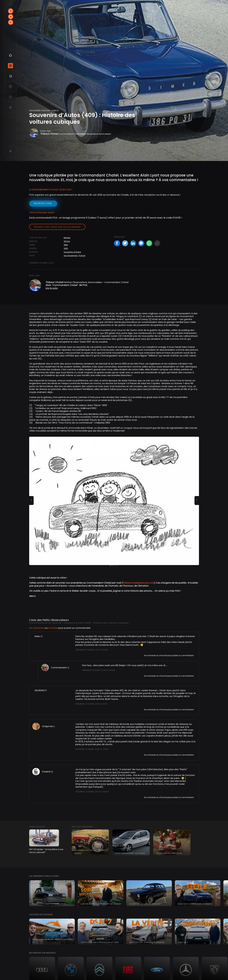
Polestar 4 (183, 942)
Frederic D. (48, 772)
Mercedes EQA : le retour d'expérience (147, 942)
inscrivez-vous (43, 203)
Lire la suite (52, 288)
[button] (31, 501)
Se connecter (37, 628)
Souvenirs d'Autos (72, 252)
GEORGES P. (41, 690)
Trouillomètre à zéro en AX (169, 853)
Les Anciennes (71, 256)
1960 (66, 245)
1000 (66, 248)
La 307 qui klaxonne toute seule (130, 853)
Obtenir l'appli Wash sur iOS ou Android (57, 227)
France (82, 256)
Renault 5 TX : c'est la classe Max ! (48, 904)
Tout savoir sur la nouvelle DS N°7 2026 (100, 942)
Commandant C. (60, 668)
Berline (67, 238)
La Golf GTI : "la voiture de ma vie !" (145, 904)
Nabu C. (39, 636)
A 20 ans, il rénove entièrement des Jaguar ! (101, 904)
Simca (67, 241)
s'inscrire (53, 628)
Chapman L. (49, 726)
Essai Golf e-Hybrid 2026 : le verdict (195, 904)
